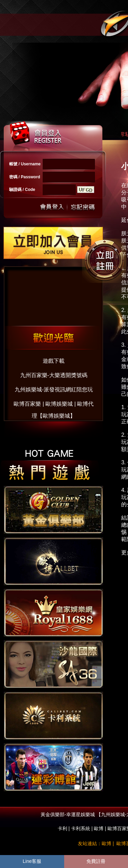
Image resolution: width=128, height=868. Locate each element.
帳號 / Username (25, 164)
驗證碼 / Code (22, 190)
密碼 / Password (25, 177)
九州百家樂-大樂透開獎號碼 (54, 375)
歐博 (99, 828)
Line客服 (32, 861)
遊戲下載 (54, 361)
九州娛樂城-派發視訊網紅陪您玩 (54, 390)
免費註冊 (96, 861)
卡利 (62, 828)
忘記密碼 (81, 207)
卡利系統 (81, 828)
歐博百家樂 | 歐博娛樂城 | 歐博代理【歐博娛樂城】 (54, 406)
